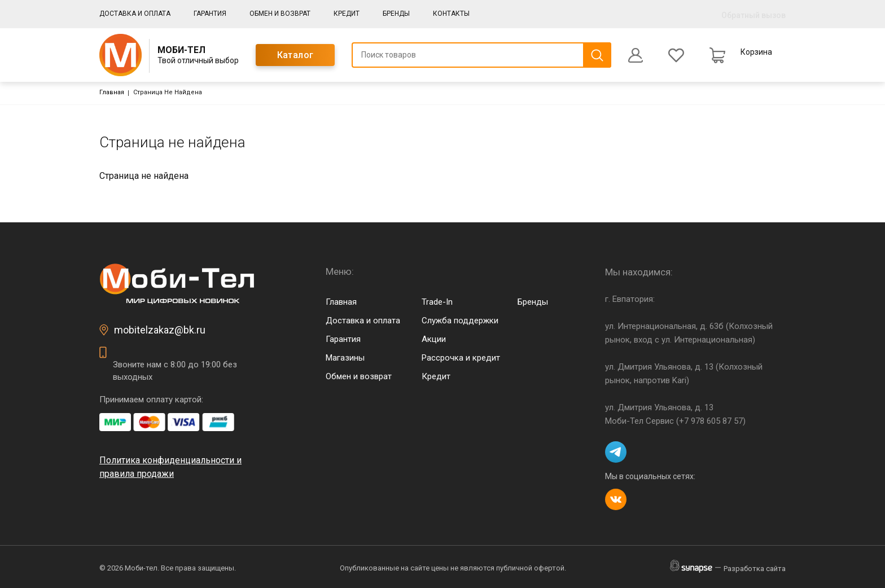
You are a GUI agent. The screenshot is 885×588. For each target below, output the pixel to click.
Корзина (756, 52)
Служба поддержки (460, 321)
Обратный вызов (753, 15)
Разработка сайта (755, 569)
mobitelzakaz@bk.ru (160, 330)
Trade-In (437, 302)
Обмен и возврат (280, 14)
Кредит (347, 14)
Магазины (345, 358)
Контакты (451, 14)
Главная (112, 92)
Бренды (396, 14)
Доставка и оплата (135, 14)
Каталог (295, 55)
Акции (434, 339)
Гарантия (210, 14)
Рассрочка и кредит (461, 358)
